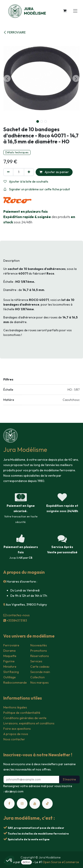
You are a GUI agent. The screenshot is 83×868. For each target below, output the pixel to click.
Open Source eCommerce (61, 862)
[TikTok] (47, 804)
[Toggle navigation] (75, 11)
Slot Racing (11, 672)
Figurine (9, 661)
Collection (38, 677)
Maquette (10, 656)
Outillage (10, 677)
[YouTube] (35, 804)
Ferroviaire (11, 645)
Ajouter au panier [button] (54, 172)
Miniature (10, 667)
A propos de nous (16, 734)
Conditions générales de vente (25, 718)
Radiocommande (15, 683)
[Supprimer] (8, 172)
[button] (7, 78)
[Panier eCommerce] (65, 11)
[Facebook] (9, 804)
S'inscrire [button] (69, 779)
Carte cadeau (40, 667)
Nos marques (40, 683)
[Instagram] (22, 804)
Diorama (9, 651)
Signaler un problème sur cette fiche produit (37, 189)
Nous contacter (14, 739)
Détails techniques (17, 152)
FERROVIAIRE (14, 32)
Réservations (40, 656)
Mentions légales (15, 707)
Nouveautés (39, 645)
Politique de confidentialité (22, 713)
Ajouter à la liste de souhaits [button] (26, 181)
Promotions (39, 651)
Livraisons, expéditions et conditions (29, 723)
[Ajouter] (29, 172)
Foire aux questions (17, 729)
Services (36, 661)
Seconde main (40, 672)
